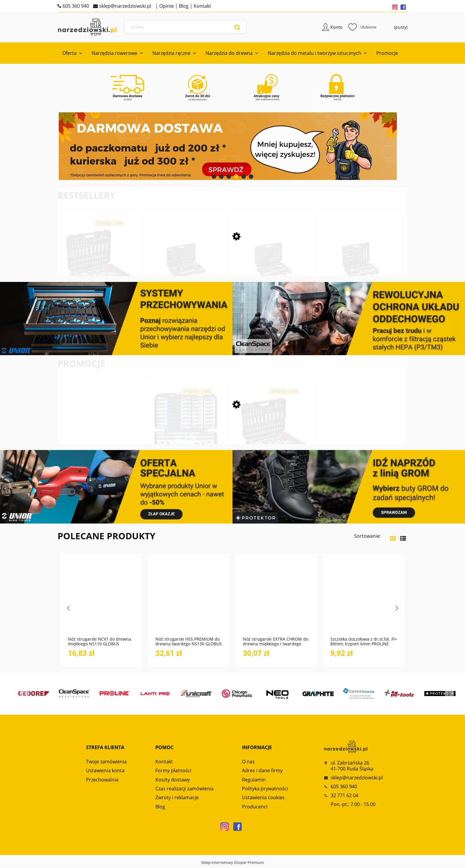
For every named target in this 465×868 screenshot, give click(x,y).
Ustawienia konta (105, 772)
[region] (232, 148)
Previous (68, 610)
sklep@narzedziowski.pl (125, 6)
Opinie (166, 6)
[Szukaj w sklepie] (186, 28)
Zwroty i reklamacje (177, 799)
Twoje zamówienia (106, 763)
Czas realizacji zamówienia (184, 790)
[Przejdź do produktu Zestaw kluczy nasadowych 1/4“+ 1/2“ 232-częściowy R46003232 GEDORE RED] (273, 271)
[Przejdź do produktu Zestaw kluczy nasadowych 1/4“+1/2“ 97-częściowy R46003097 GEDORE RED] (361, 271)
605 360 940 (75, 6)
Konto (336, 28)
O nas (248, 763)
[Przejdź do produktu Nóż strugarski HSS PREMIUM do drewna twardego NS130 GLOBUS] (189, 600)
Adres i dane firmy (262, 772)
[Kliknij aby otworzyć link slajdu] (232, 148)
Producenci (255, 808)
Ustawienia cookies (263, 799)
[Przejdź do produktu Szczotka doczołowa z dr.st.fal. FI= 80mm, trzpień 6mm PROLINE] (364, 600)
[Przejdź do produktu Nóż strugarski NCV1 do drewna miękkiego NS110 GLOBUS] (101, 600)
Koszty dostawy (173, 781)
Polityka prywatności (265, 790)
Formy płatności (173, 772)
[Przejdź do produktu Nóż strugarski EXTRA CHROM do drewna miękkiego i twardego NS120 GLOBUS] (276, 600)
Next (397, 610)
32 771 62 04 (344, 797)
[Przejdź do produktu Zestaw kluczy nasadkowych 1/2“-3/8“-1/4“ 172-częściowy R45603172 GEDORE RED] (98, 271)
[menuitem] (72, 55)
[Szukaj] (238, 28)
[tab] (214, 178)
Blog (183, 6)
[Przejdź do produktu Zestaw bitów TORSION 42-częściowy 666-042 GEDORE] (186, 438)
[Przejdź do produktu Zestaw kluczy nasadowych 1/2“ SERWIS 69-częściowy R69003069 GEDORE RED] (186, 271)
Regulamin (254, 781)
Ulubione (362, 28)
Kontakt (202, 6)
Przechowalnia (102, 781)
